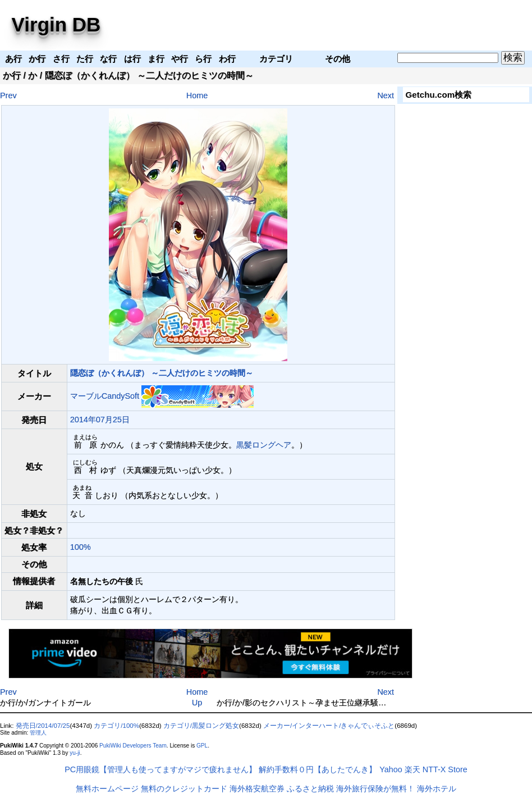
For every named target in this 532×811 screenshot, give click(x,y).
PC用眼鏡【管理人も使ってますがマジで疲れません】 (160, 769)
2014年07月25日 (100, 420)
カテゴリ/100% (116, 726)
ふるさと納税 (310, 789)
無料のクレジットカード (184, 789)
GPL (202, 746)
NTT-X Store (445, 769)
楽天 (412, 769)
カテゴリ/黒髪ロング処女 (201, 726)
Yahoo (391, 769)
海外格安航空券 (257, 789)
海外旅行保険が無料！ (375, 789)
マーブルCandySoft (105, 396)
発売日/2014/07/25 (43, 726)
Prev (8, 95)
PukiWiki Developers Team (133, 746)
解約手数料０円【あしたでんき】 (318, 769)
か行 (12, 76)
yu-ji (75, 753)
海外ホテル (437, 789)
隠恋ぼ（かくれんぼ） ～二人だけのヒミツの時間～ (162, 373)
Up (197, 703)
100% (81, 547)
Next (386, 95)
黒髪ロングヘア (264, 445)
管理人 (38, 733)
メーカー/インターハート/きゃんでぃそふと (329, 726)
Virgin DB (56, 24)
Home (197, 95)
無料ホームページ (107, 789)
